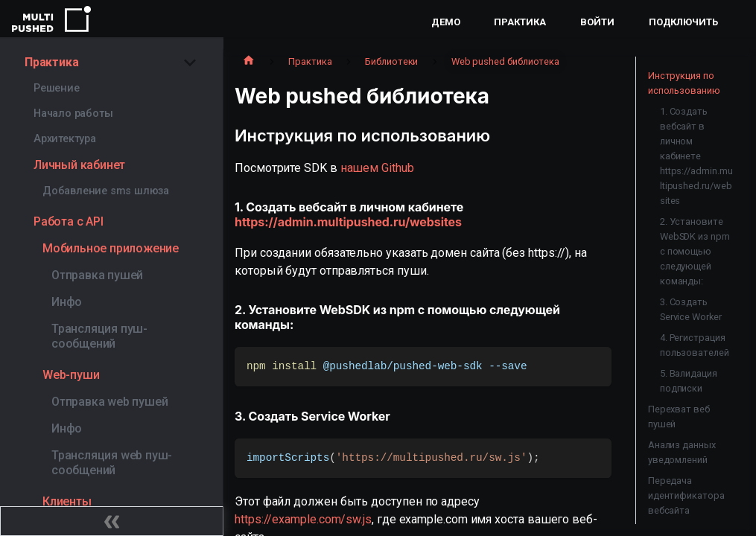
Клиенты (67, 501)
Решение (57, 88)
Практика (520, 22)
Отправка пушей (97, 275)
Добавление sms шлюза (106, 191)
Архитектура (65, 139)
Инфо (67, 302)
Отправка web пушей (109, 402)
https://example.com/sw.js (303, 519)
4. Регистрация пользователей (695, 345)
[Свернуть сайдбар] (112, 521)
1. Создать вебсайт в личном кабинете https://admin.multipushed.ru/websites (696, 156)
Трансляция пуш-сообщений (99, 336)
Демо (446, 22)
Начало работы (73, 114)
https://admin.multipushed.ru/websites (348, 222)
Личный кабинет (79, 165)
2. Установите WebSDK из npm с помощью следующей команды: (695, 251)
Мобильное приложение (111, 248)
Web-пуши (71, 375)
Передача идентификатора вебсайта (686, 495)
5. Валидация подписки (689, 381)
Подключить (683, 22)
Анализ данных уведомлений (682, 452)
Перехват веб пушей (679, 417)
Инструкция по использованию (684, 83)
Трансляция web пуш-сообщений (112, 463)
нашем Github (377, 168)
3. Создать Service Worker (691, 309)
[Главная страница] (249, 62)
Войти (597, 22)
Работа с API (69, 221)
